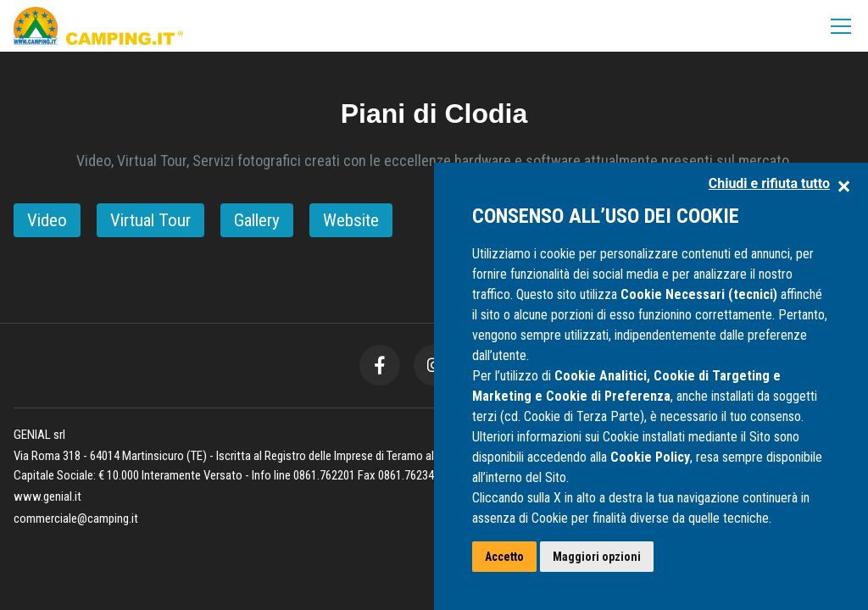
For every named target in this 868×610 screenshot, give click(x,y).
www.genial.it (47, 496)
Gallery (257, 220)
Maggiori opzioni (597, 557)
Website (351, 220)
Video (47, 220)
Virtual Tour (150, 220)
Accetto (504, 557)
